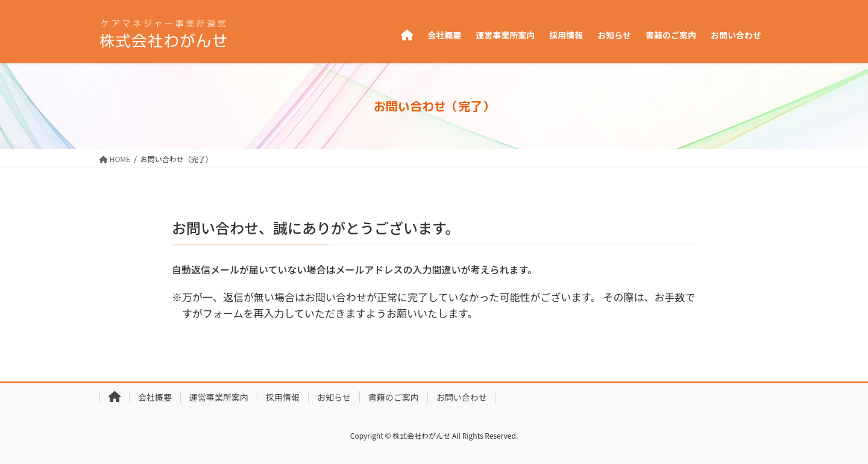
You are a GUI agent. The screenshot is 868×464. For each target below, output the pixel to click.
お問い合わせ (462, 397)
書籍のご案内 (394, 397)
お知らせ (334, 397)
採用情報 (283, 397)
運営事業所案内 (219, 397)
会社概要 (155, 397)
